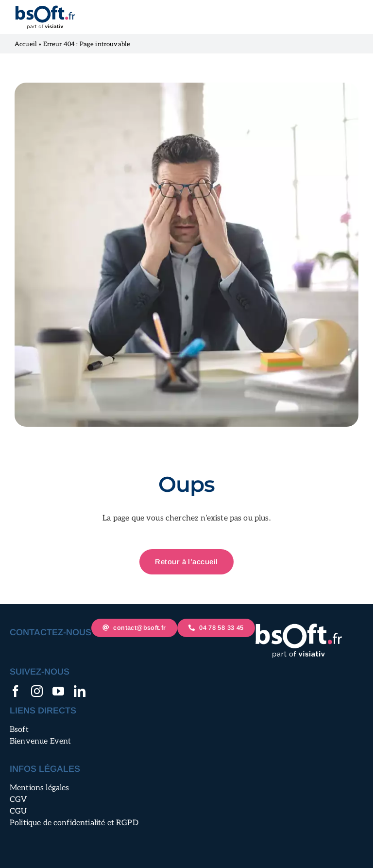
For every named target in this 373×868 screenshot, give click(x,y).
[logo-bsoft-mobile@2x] (45, 9)
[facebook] (16, 691)
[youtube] (58, 691)
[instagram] (37, 691)
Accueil (26, 44)
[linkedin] (80, 691)
